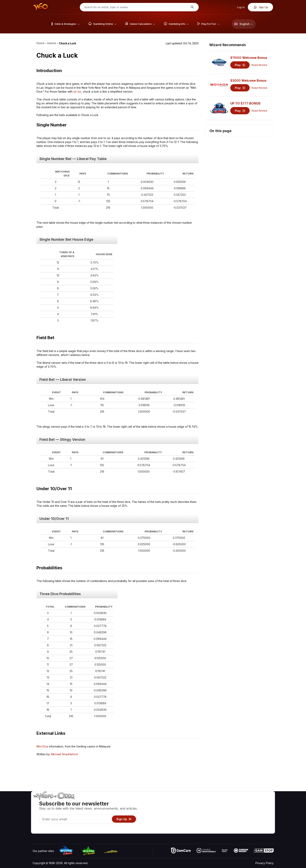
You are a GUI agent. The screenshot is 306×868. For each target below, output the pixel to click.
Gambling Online (206, 825)
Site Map (264, 813)
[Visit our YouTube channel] (36, 830)
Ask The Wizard (206, 830)
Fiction (263, 819)
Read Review (259, 65)
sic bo (77, 92)
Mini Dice (42, 746)
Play (240, 65)
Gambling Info (205, 813)
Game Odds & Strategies (212, 802)
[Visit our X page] (44, 830)
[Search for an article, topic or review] (136, 7)
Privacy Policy (265, 863)
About (241, 802)
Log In (239, 7)
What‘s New (245, 819)
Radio (241, 825)
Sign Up (261, 7)
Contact (242, 808)
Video (262, 802)
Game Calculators (207, 808)
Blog (261, 808)
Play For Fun (204, 819)
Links (241, 813)
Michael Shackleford (64, 754)
